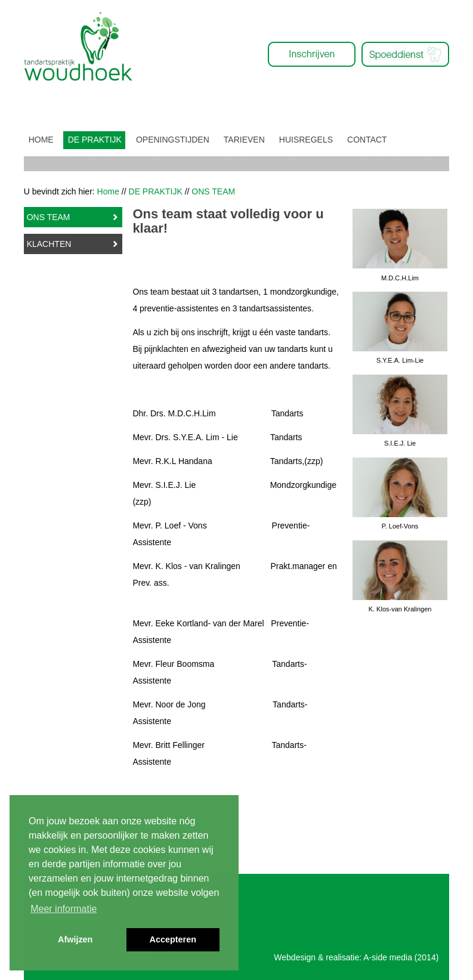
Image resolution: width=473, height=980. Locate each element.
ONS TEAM (49, 217)
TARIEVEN (244, 140)
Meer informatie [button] (64, 909)
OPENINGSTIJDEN (173, 140)
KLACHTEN (49, 244)
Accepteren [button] (173, 939)
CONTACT (367, 140)
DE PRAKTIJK (95, 140)
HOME (41, 140)
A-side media (388, 957)
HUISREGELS (306, 140)
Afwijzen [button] (75, 939)
